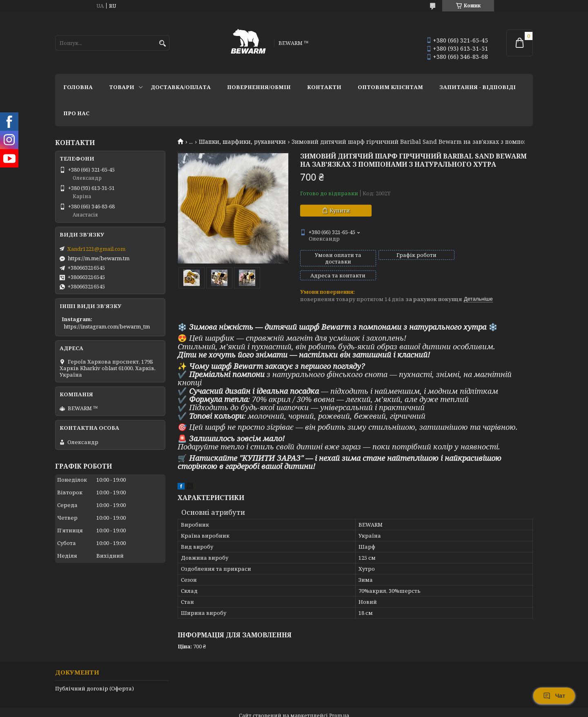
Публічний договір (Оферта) (95, 675)
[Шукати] (162, 44)
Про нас (76, 113)
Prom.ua (339, 702)
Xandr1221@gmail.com (96, 249)
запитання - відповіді (478, 87)
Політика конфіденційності (348, 709)
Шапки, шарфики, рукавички (242, 142)
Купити (340, 210)
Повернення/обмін (259, 87)
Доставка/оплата (181, 87)
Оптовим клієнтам (390, 87)
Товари (122, 87)
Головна (78, 87)
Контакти (324, 87)
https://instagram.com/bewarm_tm (107, 326)
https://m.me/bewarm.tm (99, 258)
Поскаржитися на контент (270, 709)
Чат (554, 696)
